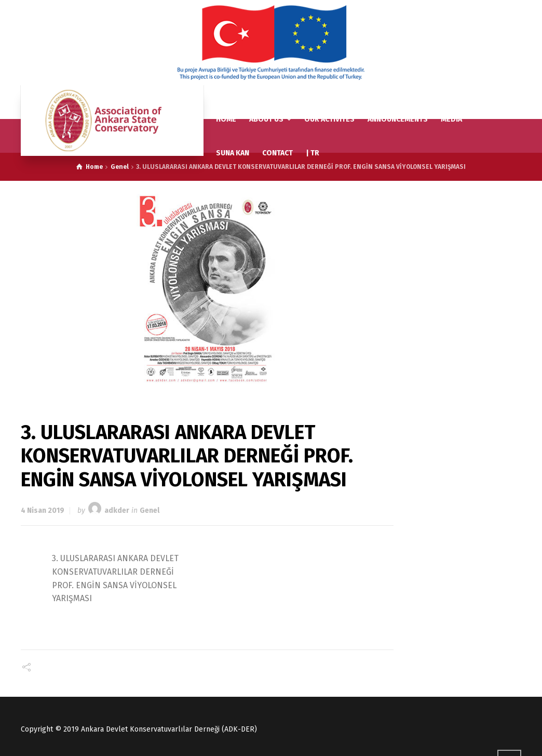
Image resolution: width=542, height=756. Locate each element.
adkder (117, 510)
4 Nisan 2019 (43, 510)
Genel (150, 510)
